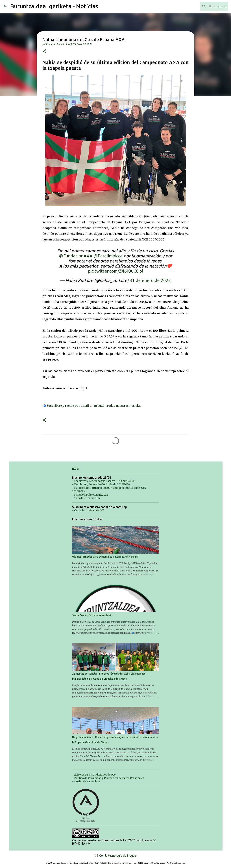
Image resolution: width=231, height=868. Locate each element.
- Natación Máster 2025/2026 (90, 495)
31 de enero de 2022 (150, 280)
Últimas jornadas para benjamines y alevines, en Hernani (105, 557)
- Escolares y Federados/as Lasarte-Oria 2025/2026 (104, 481)
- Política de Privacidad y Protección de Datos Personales (108, 778)
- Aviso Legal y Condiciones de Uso (94, 775)
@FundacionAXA (76, 256)
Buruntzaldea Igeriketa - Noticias (54, 6)
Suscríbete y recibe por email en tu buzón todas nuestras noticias (94, 406)
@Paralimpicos (108, 256)
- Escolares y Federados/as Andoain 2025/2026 (101, 484)
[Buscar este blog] (209, 6)
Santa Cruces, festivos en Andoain (92, 615)
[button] (45, 51)
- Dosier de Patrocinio (86, 781)
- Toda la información (86, 498)
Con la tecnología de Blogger (116, 856)
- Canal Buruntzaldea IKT (88, 510)
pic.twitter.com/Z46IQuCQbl (116, 271)
